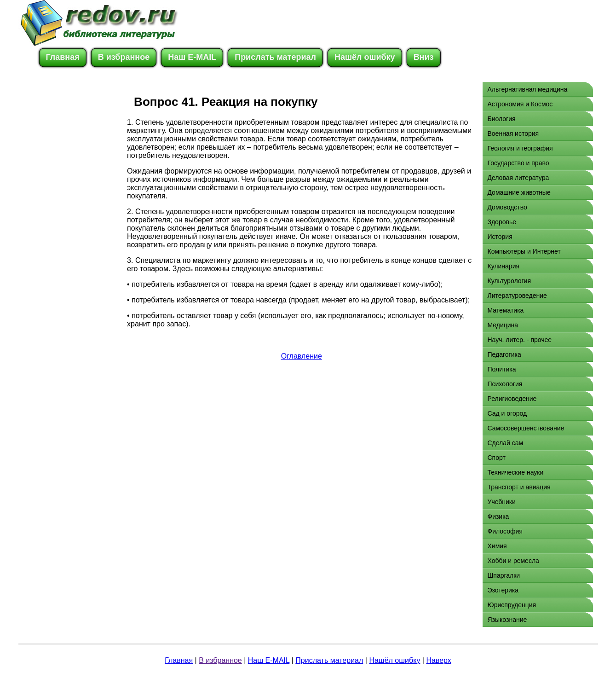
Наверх (438, 660)
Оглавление (302, 356)
